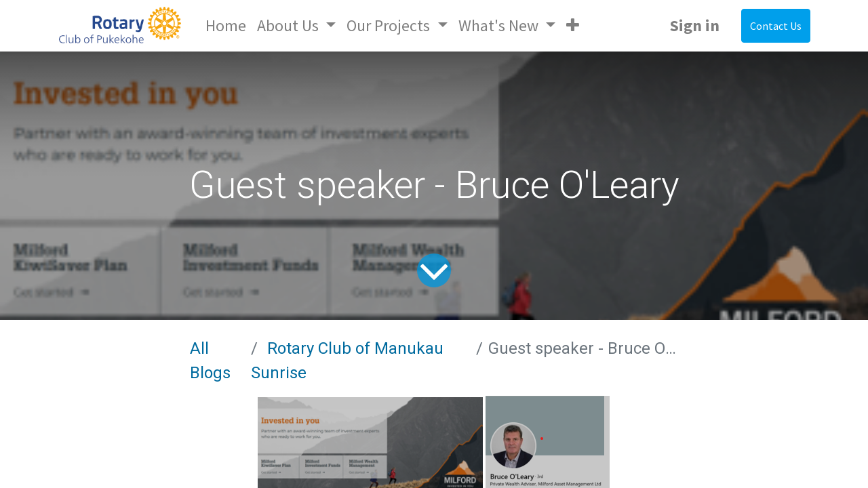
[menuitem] (226, 26)
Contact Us (776, 26)
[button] (573, 26)
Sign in (695, 25)
